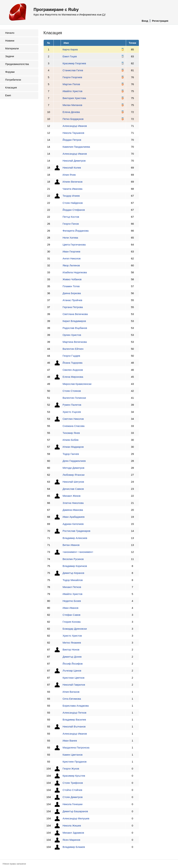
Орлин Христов (72, 335)
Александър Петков (74, 713)
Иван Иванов (70, 608)
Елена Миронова (73, 377)
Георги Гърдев (71, 356)
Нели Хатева (70, 238)
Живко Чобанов (72, 279)
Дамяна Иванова (73, 510)
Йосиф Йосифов (73, 664)
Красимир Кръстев (74, 776)
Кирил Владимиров (74, 321)
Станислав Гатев (73, 70)
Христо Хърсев (72, 412)
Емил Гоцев (70, 56)
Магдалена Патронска (76, 748)
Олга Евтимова (72, 699)
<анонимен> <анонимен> (78, 552)
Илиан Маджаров (73, 447)
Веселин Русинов (73, 559)
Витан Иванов (71, 545)
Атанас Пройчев (72, 300)
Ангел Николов (72, 258)
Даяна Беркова (72, 293)
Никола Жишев (72, 826)
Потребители (13, 80)
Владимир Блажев (74, 847)
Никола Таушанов (73, 133)
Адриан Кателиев (73, 524)
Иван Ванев (70, 741)
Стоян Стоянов (72, 391)
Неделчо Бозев (72, 601)
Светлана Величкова (75, 314)
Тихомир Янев (71, 433)
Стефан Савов (71, 615)
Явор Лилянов (71, 265)
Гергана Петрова (73, 307)
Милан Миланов (72, 105)
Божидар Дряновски (75, 629)
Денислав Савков (73, 489)
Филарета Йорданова (76, 231)
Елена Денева (71, 112)
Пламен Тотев (71, 286)
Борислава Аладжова (76, 706)
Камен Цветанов (73, 755)
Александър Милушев (76, 818)
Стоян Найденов (73, 203)
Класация (11, 87)
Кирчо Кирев (70, 49)
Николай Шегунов (73, 482)
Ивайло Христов (72, 91)
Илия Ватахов (71, 692)
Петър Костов (71, 217)
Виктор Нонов (71, 650)
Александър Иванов (75, 126)
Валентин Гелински (74, 398)
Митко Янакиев (72, 643)
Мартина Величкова (75, 342)
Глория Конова (72, 622)
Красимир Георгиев (74, 63)
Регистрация (160, 21)
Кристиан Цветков (74, 678)
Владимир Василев (74, 720)
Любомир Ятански (74, 475)
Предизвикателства (17, 64)
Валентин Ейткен (73, 349)
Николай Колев (72, 168)
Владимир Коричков (75, 566)
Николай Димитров (74, 161)
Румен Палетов (72, 405)
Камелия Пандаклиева (76, 147)
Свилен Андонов (73, 370)
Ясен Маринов (71, 840)
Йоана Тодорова (72, 363)
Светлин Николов (73, 419)
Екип (8, 95)
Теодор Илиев (71, 196)
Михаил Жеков (72, 496)
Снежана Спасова (74, 426)
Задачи (10, 56)
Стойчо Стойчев (72, 790)
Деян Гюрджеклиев (74, 461)
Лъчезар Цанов (72, 671)
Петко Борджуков (73, 119)
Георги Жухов (71, 769)
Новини (10, 41)
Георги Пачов (71, 224)
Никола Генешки (72, 804)
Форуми (10, 72)
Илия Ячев (69, 175)
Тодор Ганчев (71, 454)
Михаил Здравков (73, 833)
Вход (145, 21)
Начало (10, 33)
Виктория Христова (74, 98)
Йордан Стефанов (74, 210)
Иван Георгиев (71, 251)
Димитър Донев (72, 657)
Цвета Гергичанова (74, 245)
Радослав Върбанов (75, 328)
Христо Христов (72, 636)
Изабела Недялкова (75, 272)
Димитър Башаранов (75, 811)
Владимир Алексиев (75, 538)
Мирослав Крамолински (77, 384)
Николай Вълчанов (74, 726)
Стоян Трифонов (73, 783)
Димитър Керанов (73, 573)
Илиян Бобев (70, 440)
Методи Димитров (73, 468)
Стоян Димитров (73, 797)
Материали (12, 48)
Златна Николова (73, 503)
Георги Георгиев (72, 77)
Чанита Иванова (72, 189)
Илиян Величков (72, 182)
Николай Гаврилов (74, 685)
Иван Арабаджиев (74, 517)
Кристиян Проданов (75, 762)
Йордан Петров (72, 140)
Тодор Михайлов (73, 580)
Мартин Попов (71, 84)
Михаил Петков (72, 587)
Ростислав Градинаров (76, 531)
